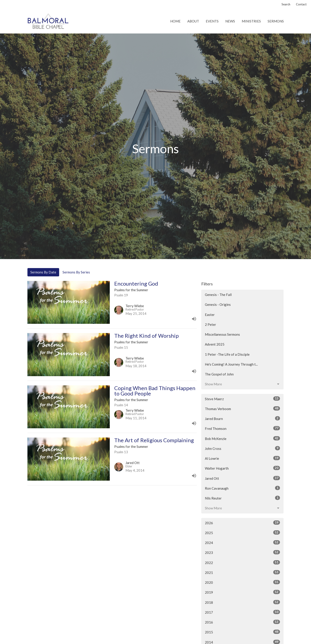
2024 (243, 542)
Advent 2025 (215, 344)
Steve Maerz (243, 399)
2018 (243, 602)
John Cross (243, 448)
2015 (243, 632)
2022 (243, 562)
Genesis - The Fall (218, 295)
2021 (243, 572)
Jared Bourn (243, 418)
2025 (243, 533)
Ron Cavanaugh (243, 488)
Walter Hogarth (243, 468)
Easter (210, 315)
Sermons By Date (43, 272)
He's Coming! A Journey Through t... (231, 364)
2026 (243, 523)
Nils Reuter (243, 498)
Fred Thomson (243, 428)
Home (175, 21)
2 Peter (210, 324)
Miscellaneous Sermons (222, 334)
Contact (301, 4)
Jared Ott (243, 478)
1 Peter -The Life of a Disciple (227, 354)
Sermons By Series (76, 272)
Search (286, 4)
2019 (243, 592)
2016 (243, 622)
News (230, 21)
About (193, 21)
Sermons (276, 21)
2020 (243, 582)
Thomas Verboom (243, 409)
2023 (243, 552)
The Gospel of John (219, 374)
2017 (243, 612)
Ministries (251, 21)
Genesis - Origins (218, 304)
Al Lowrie (243, 458)
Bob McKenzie (243, 438)
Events (212, 21)
